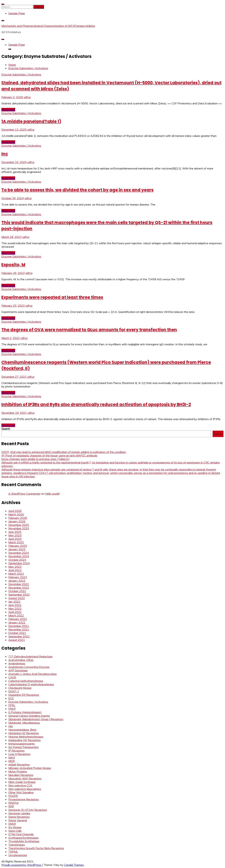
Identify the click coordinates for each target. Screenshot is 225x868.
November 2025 (19, 528)
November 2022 (19, 588)
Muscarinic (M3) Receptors (25, 778)
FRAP (12, 709)
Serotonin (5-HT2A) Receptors (28, 810)
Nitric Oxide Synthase (22, 782)
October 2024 (17, 560)
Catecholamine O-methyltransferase (31, 684)
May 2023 (15, 567)
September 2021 (19, 636)
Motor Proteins (18, 771)
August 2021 (17, 640)
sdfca (27, 97)
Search (6, 429)
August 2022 (17, 598)
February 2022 (18, 619)
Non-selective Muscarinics (25, 789)
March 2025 (16, 542)
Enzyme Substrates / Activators (21, 74)
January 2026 (17, 521)
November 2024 (19, 556)
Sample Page (17, 13)
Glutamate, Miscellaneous (24, 723)
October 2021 (17, 633)
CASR (12, 677)
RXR (11, 806)
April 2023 (15, 570)
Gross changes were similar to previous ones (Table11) (35, 459)
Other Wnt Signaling (21, 792)
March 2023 (16, 574)
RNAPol (13, 803)
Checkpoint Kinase (20, 688)
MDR (12, 761)
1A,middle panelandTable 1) (31, 121)
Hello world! (52, 494)
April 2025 (15, 539)
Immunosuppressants (22, 744)
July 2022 (14, 601)
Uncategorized (18, 855)
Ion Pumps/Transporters (23, 747)
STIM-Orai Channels (21, 834)
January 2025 (17, 549)
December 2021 (19, 626)
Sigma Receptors (19, 817)
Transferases (17, 845)
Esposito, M (13, 265)
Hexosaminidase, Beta (22, 730)
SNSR (12, 824)
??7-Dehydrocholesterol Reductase (30, 656)
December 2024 (19, 553)
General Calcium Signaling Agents (29, 716)
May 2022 (15, 608)
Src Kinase (15, 827)
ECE (11, 698)
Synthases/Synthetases (23, 838)
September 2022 (19, 595)
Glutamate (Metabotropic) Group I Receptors (36, 719)
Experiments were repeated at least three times (52, 297)
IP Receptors (16, 751)
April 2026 (15, 511)
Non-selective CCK (20, 785)
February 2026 (18, 518)
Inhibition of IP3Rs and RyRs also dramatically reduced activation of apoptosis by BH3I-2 (96, 404)
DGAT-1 (14, 691)
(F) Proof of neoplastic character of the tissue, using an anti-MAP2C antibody (49, 455)
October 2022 (17, 591)
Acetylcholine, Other (21, 660)
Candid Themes (74, 865)
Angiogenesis (17, 663)
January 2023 (17, 581)
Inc (5, 154)
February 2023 (18, 577)
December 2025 (19, 525)
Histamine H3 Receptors (24, 733)
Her (11, 726)
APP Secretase (18, 670)
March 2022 (16, 615)
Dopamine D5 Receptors (24, 695)
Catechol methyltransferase (26, 681)
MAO (12, 757)
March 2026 (16, 514)
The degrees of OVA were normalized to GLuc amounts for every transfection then (89, 330)
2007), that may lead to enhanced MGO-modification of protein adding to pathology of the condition (64, 452)
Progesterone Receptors (24, 799)
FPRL (12, 705)
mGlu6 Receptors (19, 764)
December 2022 (19, 584)
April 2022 (15, 612)
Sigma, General (18, 820)
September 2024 (19, 563)
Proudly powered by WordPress (22, 865)
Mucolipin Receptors (21, 775)
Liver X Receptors (19, 754)
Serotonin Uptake (19, 813)
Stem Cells (15, 831)
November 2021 (19, 629)
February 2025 (18, 546)
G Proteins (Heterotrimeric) (25, 712)
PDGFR (13, 796)
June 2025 (15, 532)
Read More (8, 110)
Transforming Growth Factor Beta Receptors (36, 848)
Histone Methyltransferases (26, 737)
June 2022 (15, 605)
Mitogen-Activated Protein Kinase (30, 768)
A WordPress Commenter (24, 494)
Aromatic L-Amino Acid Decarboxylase (33, 674)
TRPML (13, 852)
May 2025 (15, 535)
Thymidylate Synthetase (24, 841)
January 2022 (17, 622)
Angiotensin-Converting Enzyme (29, 667)
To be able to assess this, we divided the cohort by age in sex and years (77, 190)
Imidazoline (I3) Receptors (25, 740)
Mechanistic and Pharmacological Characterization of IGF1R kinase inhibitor (48, 26)
